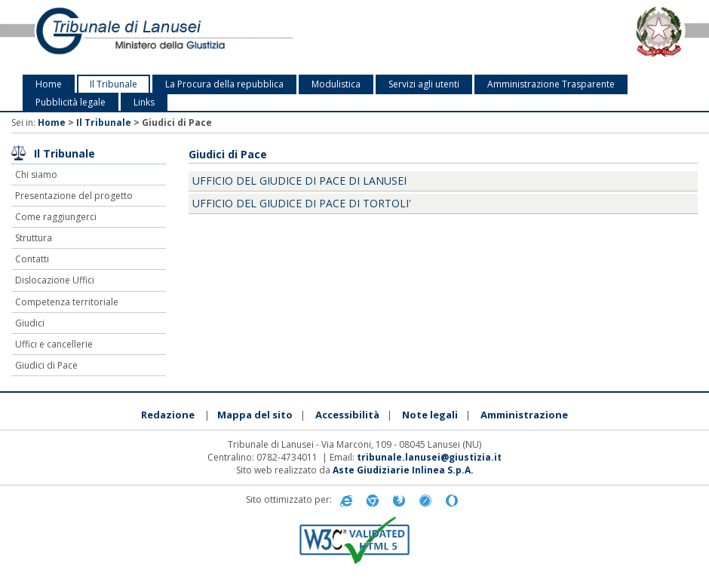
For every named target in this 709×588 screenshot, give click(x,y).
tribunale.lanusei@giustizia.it (429, 457)
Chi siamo (36, 175)
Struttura (34, 238)
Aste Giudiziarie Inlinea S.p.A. (403, 470)
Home (49, 84)
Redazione (168, 415)
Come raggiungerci (56, 217)
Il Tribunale (114, 84)
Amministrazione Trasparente (551, 84)
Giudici (30, 323)
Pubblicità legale (71, 102)
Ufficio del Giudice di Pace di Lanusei (299, 181)
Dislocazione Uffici (55, 280)
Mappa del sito (255, 415)
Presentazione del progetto (74, 196)
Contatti (32, 259)
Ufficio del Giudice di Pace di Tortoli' (302, 203)
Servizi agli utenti (424, 84)
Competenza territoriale (67, 302)
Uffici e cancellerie (54, 344)
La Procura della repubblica (224, 84)
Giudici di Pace (46, 365)
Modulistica (336, 84)
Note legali (430, 415)
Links (144, 102)
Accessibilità (347, 415)
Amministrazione (524, 415)
